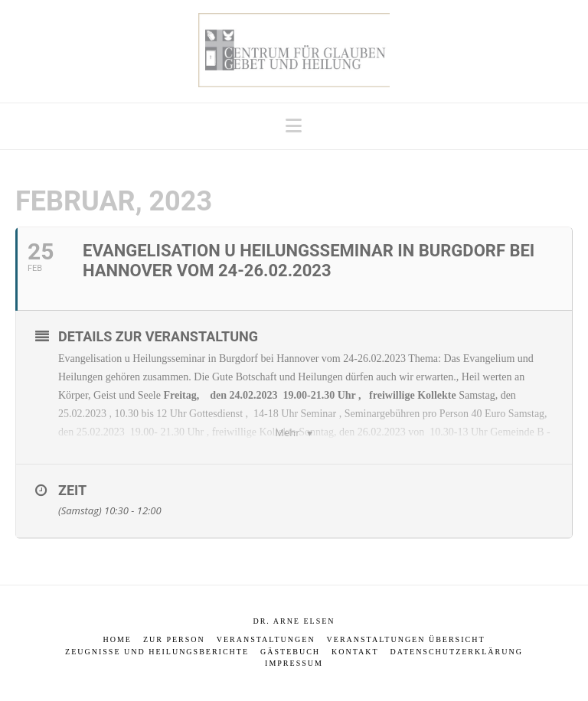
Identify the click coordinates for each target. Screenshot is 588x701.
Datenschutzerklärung (457, 652)
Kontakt (355, 652)
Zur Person (174, 639)
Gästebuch (290, 652)
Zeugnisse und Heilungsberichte (157, 652)
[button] (294, 126)
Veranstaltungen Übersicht (406, 639)
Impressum (294, 663)
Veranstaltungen (266, 639)
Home (117, 639)
